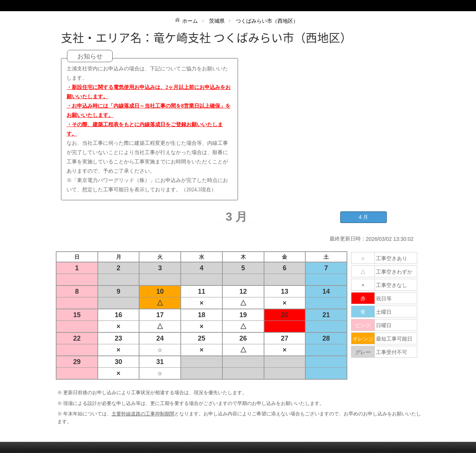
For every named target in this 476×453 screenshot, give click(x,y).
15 (77, 315)
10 (160, 291)
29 (77, 362)
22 (77, 338)
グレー (363, 352)
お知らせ (90, 56)
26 (243, 338)
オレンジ (363, 339)
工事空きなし (392, 285)
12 (243, 291)
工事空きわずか (394, 272)
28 (326, 338)
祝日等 (384, 299)
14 (326, 291)
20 (284, 315)
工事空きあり (392, 258)
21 (326, 315)
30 (119, 362)
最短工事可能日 (394, 339)
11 (202, 291)
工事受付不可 (392, 352)
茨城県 (217, 21)
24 (160, 338)
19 (243, 315)
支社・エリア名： (107, 37)
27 (284, 338)
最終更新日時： (348, 239)
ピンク (363, 325)
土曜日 (384, 312)
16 (119, 315)
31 (160, 362)
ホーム (190, 21)
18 (202, 315)
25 (202, 338)
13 (284, 291)
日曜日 (384, 325)
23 (119, 338)
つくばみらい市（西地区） (267, 21)
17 (160, 315)
